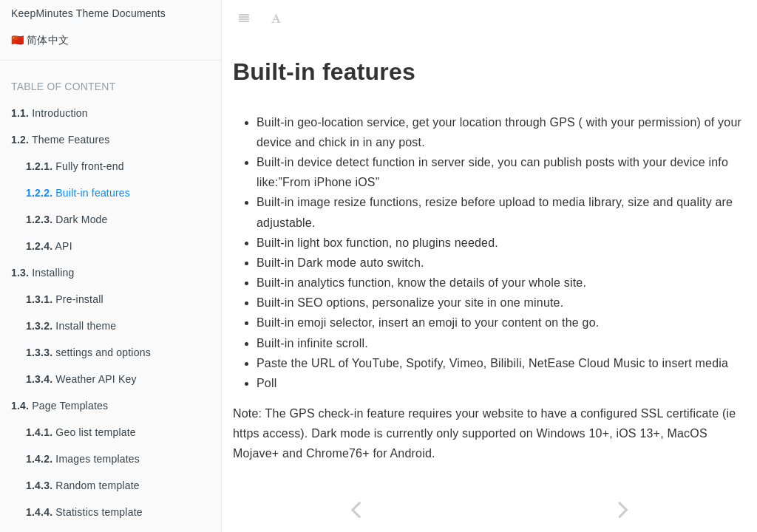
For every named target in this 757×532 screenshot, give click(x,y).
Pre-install (65, 299)
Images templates (83, 459)
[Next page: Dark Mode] (623, 509)
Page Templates (60, 406)
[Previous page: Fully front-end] (356, 509)
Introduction (50, 113)
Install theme (71, 326)
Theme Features (61, 140)
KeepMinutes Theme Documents (88, 13)
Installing (43, 273)
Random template (83, 485)
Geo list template (81, 432)
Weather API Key (81, 379)
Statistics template (84, 512)
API (49, 246)
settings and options (88, 352)
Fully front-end (75, 166)
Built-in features (78, 193)
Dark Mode (67, 219)
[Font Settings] (276, 18)
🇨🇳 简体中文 (40, 40)
